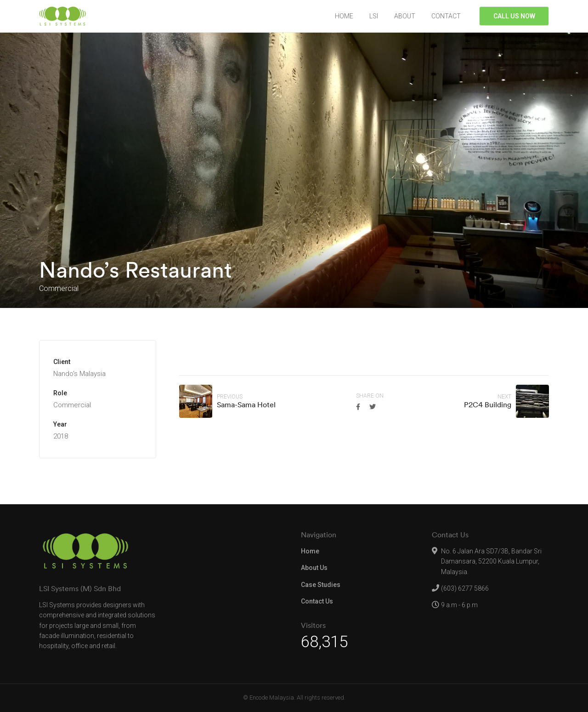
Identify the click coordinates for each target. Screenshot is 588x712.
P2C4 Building (488, 404)
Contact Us (317, 601)
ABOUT (405, 16)
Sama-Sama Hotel (246, 404)
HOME (344, 16)
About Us (314, 568)
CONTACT (446, 16)
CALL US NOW (514, 16)
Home (310, 551)
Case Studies (321, 585)
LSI (374, 16)
